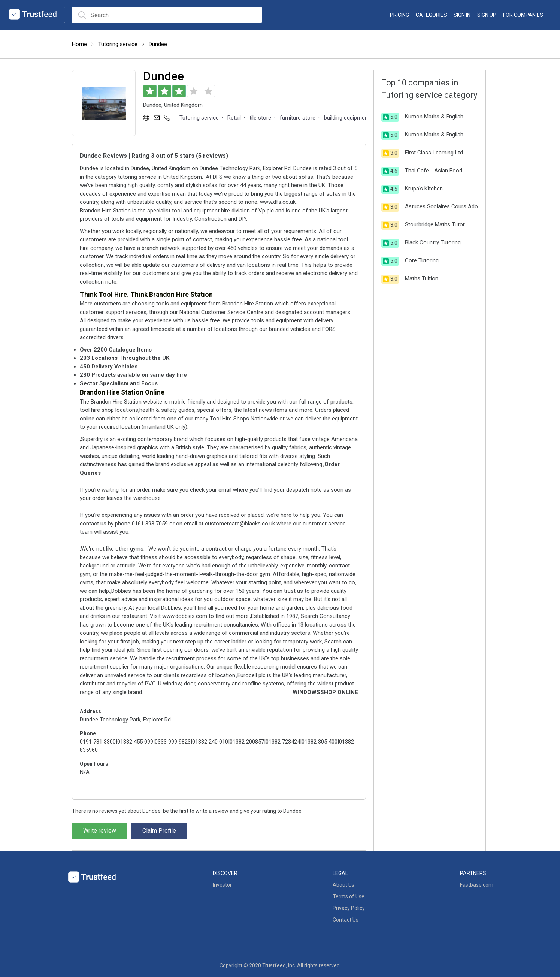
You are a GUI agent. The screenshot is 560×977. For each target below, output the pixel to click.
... (219, 791)
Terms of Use (349, 896)
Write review (100, 831)
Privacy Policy (349, 908)
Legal (340, 873)
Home (79, 44)
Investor (222, 885)
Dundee (158, 44)
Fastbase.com (477, 885)
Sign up (487, 15)
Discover (225, 873)
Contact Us (346, 920)
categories (431, 15)
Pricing (399, 15)
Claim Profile (159, 831)
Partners (473, 873)
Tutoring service (118, 44)
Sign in (462, 15)
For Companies (523, 15)
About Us (343, 885)
